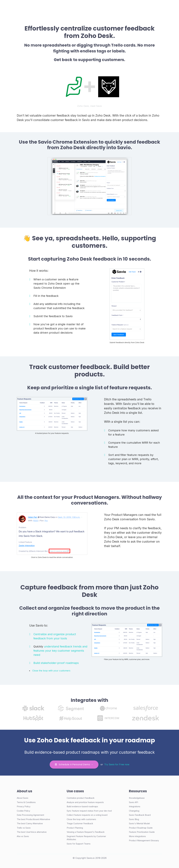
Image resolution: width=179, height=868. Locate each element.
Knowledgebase (137, 798)
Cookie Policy (23, 811)
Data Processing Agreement (30, 815)
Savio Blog (134, 819)
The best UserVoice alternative (32, 832)
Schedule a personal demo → (74, 764)
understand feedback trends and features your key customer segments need (60, 651)
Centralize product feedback (81, 798)
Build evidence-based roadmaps (82, 806)
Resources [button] (95, 6)
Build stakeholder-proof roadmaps (56, 663)
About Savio (23, 798)
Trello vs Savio (24, 828)
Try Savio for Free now (117, 764)
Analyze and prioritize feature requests (85, 802)
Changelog (134, 811)
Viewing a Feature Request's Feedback (86, 832)
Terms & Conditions (26, 802)
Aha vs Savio (23, 836)
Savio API (133, 802)
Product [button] (49, 6)
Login (117, 6)
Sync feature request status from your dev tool (89, 811)
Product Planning (75, 828)
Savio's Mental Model (139, 823)
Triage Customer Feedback (80, 823)
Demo (130, 6)
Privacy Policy (24, 806)
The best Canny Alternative (30, 823)
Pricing (81, 6)
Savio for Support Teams (79, 844)
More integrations (137, 836)
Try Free (149, 6)
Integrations (135, 806)
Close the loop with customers (81, 819)
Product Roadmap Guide (141, 828)
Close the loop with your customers (51, 671)
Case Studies (66, 6)
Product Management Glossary (144, 840)
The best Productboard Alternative (33, 819)
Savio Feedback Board (140, 815)
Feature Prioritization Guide (142, 832)
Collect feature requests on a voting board (87, 815)
